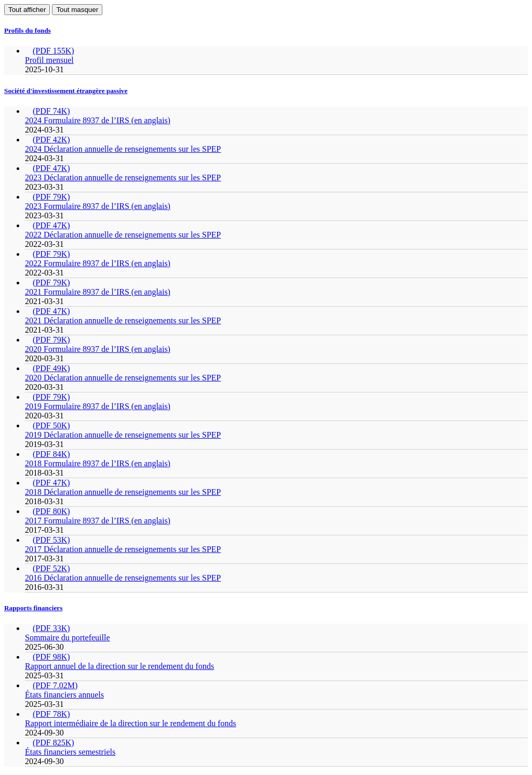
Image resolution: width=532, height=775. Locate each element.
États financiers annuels (64, 695)
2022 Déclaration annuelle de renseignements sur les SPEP (123, 235)
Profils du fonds (28, 30)
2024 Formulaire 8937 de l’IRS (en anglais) (98, 120)
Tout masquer (77, 10)
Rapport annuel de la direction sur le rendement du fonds (119, 666)
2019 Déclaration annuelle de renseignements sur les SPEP (123, 435)
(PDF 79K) (51, 197)
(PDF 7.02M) (55, 685)
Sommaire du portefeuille (68, 638)
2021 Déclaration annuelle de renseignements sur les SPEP (123, 320)
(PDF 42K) (51, 140)
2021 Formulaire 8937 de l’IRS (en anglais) (98, 292)
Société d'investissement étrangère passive (66, 91)
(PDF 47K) (51, 168)
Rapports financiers (33, 608)
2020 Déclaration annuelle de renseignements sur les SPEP (123, 378)
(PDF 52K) (51, 568)
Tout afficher (27, 10)
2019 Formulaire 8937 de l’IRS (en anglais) (98, 406)
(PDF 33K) (51, 628)
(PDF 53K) (51, 540)
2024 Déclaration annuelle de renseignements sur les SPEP (123, 149)
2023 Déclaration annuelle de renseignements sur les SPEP (123, 178)
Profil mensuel (49, 60)
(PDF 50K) (51, 425)
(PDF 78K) (51, 714)
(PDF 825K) (54, 743)
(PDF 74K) (51, 111)
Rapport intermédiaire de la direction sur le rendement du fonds (131, 723)
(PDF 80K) (51, 511)
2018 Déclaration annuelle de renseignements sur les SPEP (123, 492)
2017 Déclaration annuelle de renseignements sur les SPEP (123, 549)
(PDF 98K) (51, 657)
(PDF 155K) (54, 51)
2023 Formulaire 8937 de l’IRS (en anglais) (98, 206)
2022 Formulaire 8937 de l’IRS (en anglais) (98, 263)
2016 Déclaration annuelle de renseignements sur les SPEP (123, 578)
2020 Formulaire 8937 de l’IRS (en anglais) (98, 349)
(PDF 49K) (51, 368)
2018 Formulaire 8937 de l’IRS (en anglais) (98, 463)
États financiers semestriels (70, 752)
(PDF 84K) (51, 454)
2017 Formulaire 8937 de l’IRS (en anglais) (98, 521)
